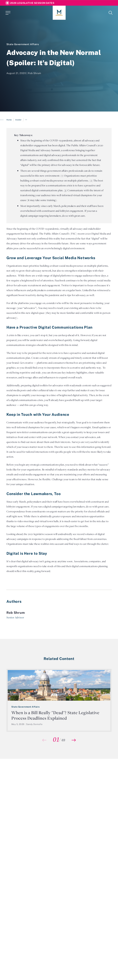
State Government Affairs (23, 44)
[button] (74, 740)
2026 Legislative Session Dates (32, 3)
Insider (18, 120)
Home (9, 120)
